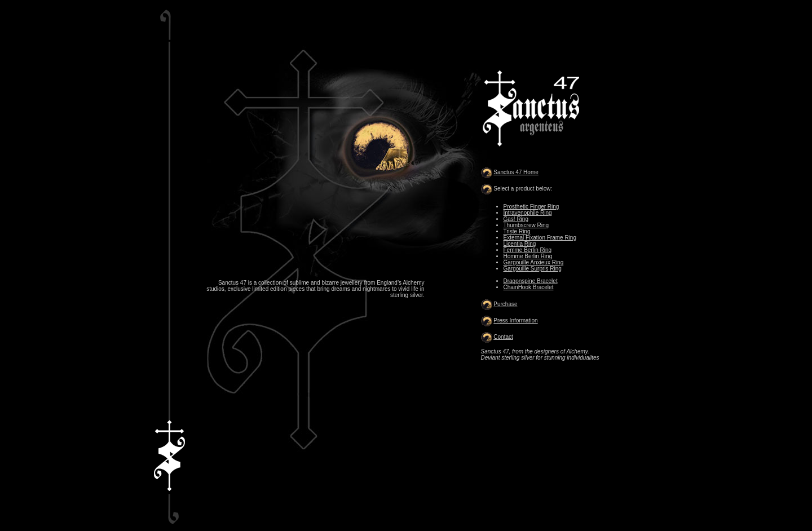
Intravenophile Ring (528, 213)
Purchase (505, 304)
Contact (503, 337)
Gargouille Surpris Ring (533, 269)
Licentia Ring (520, 244)
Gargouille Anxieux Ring (534, 262)
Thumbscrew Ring (526, 225)
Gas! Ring (516, 219)
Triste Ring (517, 231)
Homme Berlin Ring (528, 256)
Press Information (515, 320)
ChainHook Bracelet (529, 287)
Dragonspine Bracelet (531, 281)
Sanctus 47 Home (516, 172)
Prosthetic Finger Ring (531, 207)
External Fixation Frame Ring (540, 238)
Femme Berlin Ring (528, 250)
